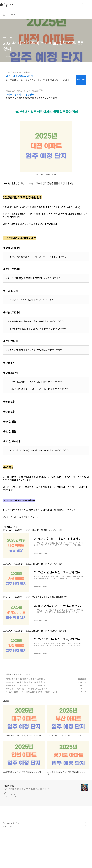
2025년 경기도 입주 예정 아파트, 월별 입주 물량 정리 (25, 689)
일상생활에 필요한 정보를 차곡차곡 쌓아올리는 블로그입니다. (27, 789)
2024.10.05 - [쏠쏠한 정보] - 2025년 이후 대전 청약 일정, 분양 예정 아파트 (32, 530)
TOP (87, 824)
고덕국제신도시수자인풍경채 (20, 95)
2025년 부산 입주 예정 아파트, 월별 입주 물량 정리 (25, 682)
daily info (9, 786)
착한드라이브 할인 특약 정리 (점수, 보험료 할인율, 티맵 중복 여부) (30, 692)
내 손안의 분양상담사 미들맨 (20, 76)
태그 (13, 14)
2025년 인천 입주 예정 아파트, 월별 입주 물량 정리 (25, 685)
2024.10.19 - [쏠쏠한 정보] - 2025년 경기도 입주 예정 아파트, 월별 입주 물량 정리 (35, 597)
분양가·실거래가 (59, 257)
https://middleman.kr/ (15, 72)
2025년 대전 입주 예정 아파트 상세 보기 (19, 500)
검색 (81, 5)
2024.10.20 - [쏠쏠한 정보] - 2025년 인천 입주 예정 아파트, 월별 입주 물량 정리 (34, 631)
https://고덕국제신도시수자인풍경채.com (22, 91)
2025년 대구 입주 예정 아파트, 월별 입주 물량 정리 (25, 679)
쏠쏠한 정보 (11, 674)
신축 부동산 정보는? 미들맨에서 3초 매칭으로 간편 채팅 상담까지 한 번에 (37, 79)
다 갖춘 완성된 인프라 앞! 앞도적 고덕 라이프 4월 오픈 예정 (31, 98)
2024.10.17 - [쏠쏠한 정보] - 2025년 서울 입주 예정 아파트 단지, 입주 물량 (32, 564)
